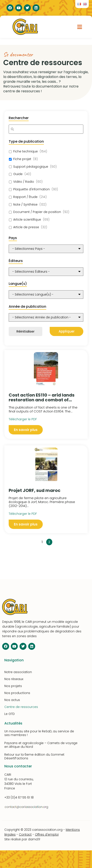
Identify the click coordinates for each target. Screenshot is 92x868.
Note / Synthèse (25, 205)
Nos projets (13, 686)
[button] (80, 27)
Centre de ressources (21, 707)
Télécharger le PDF (23, 514)
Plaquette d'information (31, 189)
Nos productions (17, 693)
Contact (25, 834)
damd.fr (34, 839)
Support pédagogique (31, 167)
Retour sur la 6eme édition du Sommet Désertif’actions (34, 756)
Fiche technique (25, 151)
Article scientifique (27, 220)
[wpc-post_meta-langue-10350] (46, 295)
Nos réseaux (14, 679)
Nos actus (12, 700)
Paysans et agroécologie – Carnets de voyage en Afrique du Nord (41, 745)
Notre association (18, 672)
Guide (18, 174)
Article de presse (26, 227)
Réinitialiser (25, 331)
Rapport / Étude (25, 197)
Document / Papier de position (37, 212)
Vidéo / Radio (24, 182)
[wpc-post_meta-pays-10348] (46, 249)
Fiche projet (22, 159)
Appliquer (67, 331)
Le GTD (10, 714)
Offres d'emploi (47, 834)
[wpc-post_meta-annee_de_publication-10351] (46, 317)
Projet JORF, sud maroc (35, 490)
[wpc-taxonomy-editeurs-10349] (46, 272)
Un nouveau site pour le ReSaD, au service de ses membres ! (39, 733)
